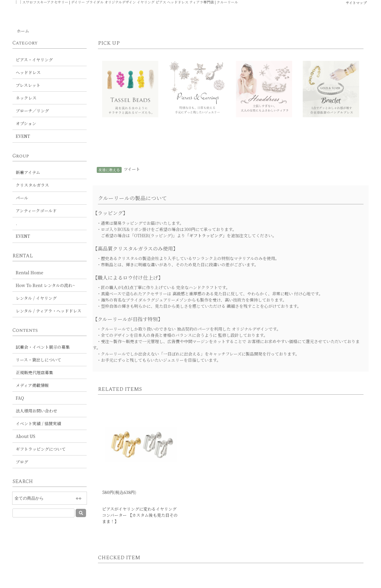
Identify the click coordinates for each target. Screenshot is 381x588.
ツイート (132, 169)
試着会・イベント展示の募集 (43, 347)
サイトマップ (356, 3)
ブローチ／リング (32, 111)
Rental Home (30, 273)
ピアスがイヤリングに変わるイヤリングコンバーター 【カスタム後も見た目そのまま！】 (140, 515)
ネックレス (26, 98)
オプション (26, 123)
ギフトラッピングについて (41, 449)
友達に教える (109, 170)
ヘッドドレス (28, 72)
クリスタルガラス (32, 185)
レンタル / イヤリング (36, 298)
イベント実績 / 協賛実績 (38, 423)
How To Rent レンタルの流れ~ (45, 285)
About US (26, 436)
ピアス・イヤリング (34, 60)
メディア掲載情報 (32, 385)
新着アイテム (28, 172)
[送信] (81, 513)
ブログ (22, 462)
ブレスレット (28, 85)
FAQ (20, 398)
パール (22, 198)
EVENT (23, 136)
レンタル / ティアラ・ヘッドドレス (49, 311)
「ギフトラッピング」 (206, 235)
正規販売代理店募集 (34, 372)
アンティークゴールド (36, 211)
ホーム (23, 31)
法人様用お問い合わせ (36, 411)
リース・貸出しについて (38, 360)
